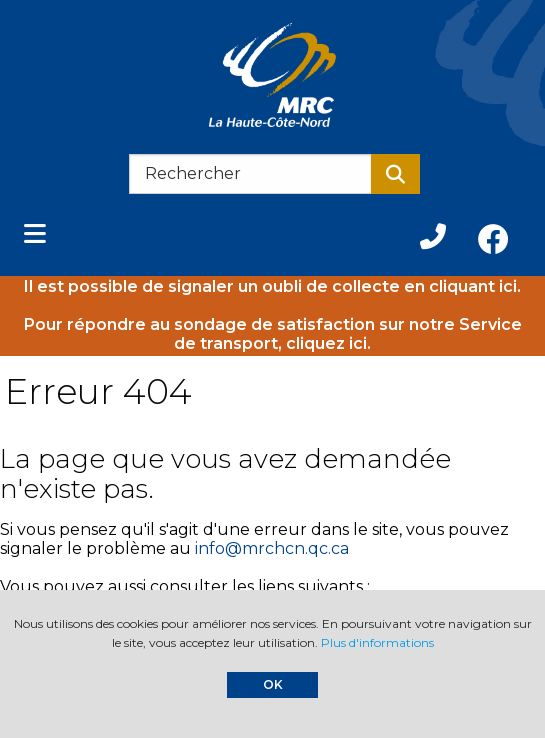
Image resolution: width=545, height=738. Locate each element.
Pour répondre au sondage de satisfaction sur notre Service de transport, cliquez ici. (273, 334)
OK (273, 684)
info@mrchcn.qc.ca (272, 548)
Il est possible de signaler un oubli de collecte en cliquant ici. (272, 286)
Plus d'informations (377, 642)
